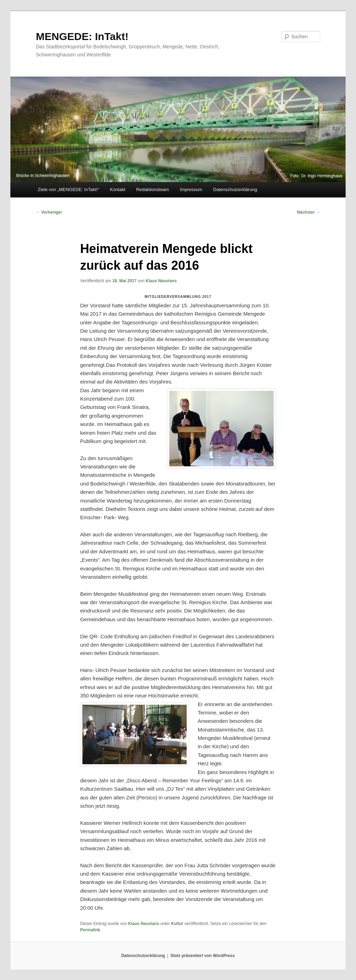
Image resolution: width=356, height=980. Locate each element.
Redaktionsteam (153, 189)
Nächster (309, 212)
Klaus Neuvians (161, 281)
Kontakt (118, 189)
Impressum (191, 189)
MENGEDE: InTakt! (82, 36)
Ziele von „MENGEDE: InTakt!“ (68, 189)
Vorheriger (49, 212)
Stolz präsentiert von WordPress (203, 956)
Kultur (177, 924)
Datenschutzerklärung (235, 189)
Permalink (90, 930)
